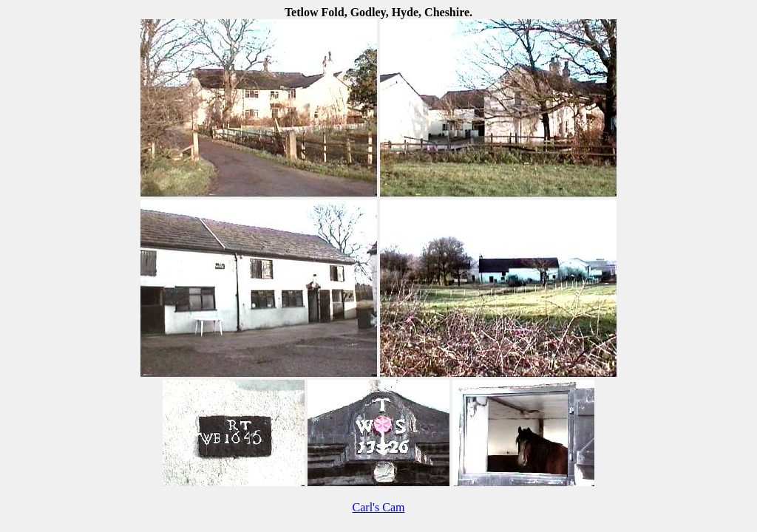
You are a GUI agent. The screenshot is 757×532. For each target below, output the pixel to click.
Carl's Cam (379, 507)
